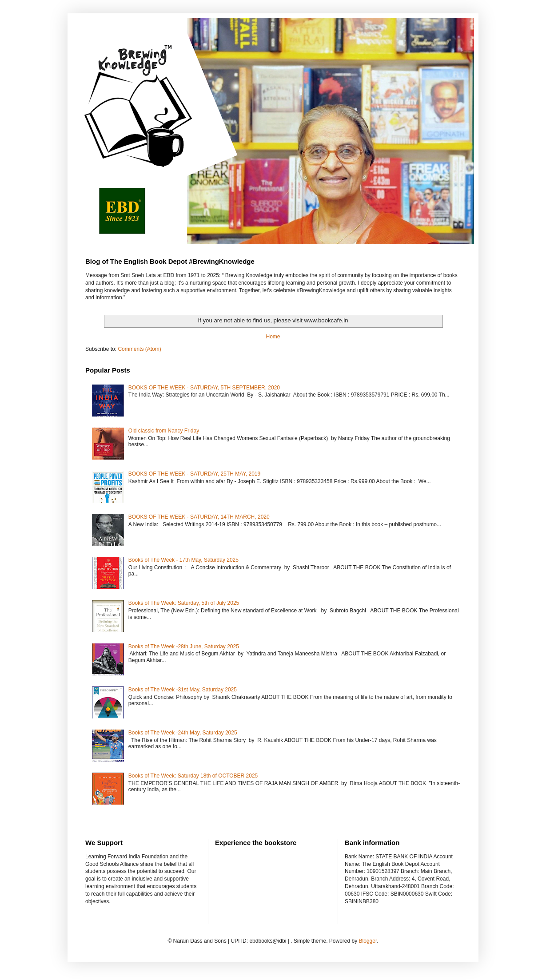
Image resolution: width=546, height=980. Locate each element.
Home (273, 337)
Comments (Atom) (139, 349)
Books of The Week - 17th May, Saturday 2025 (183, 560)
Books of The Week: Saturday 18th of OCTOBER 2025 (193, 776)
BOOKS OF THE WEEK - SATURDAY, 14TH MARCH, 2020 (199, 517)
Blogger (368, 941)
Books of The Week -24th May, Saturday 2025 (183, 733)
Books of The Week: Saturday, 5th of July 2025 (184, 603)
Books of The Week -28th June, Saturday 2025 (184, 647)
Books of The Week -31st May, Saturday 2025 (183, 690)
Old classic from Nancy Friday (164, 431)
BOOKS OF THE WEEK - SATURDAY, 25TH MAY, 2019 (194, 474)
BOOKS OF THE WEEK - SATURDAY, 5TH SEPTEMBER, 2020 (204, 388)
